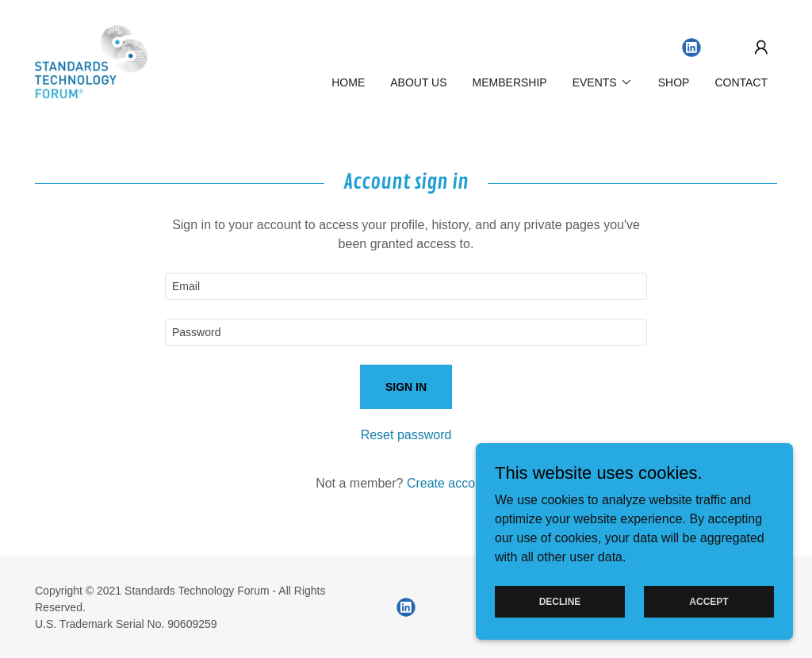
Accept (709, 612)
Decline (560, 612)
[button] (761, 48)
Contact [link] (741, 82)
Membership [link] (510, 82)
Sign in (406, 387)
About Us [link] (418, 82)
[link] (91, 61)
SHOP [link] (674, 82)
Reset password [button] (406, 435)
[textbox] (406, 286)
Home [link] (348, 82)
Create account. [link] (452, 483)
